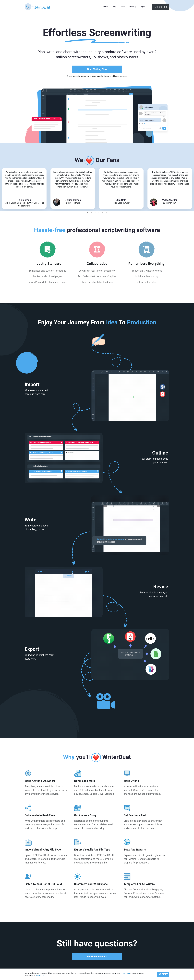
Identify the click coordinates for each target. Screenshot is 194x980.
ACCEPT (163, 974)
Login (142, 7)
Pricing (133, 7)
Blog (115, 7)
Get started (161, 7)
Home (105, 7)
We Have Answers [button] (97, 957)
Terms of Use (40, 975)
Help (123, 7)
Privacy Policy (125, 973)
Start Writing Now (97, 69)
